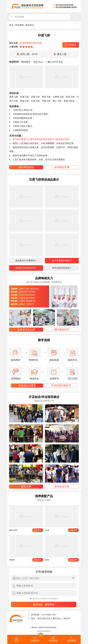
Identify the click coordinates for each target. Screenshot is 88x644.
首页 (11, 25)
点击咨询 (38, 530)
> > (22, 25)
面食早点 (30, 25)
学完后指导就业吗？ (62, 268)
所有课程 (19, 25)
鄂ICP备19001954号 (44, 631)
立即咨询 (71, 45)
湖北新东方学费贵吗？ (26, 261)
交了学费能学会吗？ (62, 261)
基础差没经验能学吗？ (26, 268)
